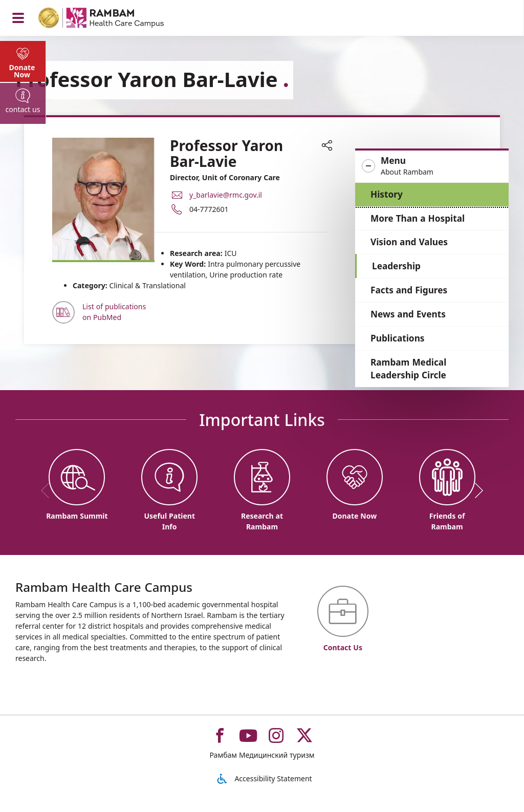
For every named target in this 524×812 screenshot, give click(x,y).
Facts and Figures (409, 290)
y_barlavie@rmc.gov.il (226, 194)
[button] (432, 166)
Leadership (396, 266)
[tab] (23, 61)
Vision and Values (409, 242)
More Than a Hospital (418, 218)
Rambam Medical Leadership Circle (408, 369)
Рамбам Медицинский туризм (262, 755)
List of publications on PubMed (114, 312)
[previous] (49, 490)
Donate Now (22, 71)
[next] (475, 490)
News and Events (408, 314)
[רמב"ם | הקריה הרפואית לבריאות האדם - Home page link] (114, 19)
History (387, 194)
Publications (397, 338)
